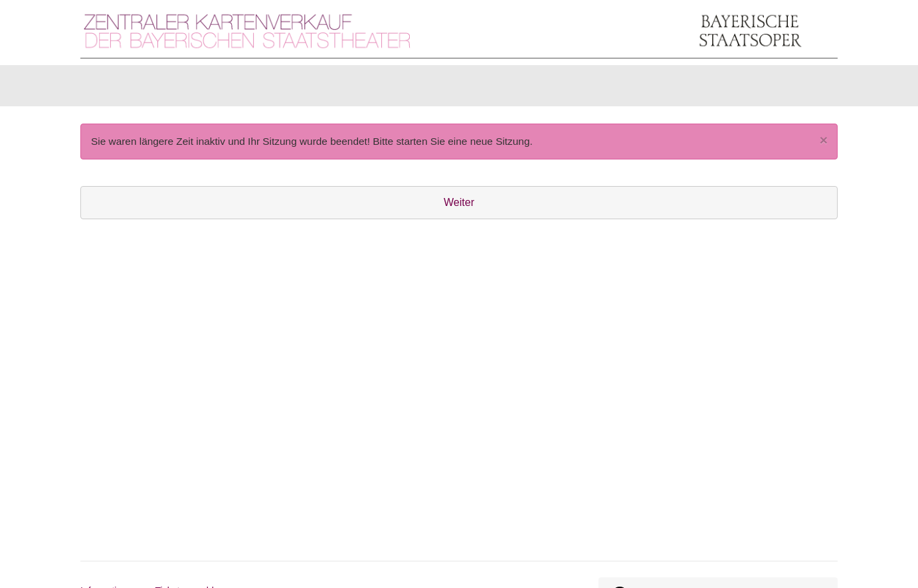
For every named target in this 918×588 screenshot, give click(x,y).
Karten (113, 89)
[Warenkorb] (786, 89)
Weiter (459, 209)
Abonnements (337, 89)
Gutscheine (247, 89)
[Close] (824, 147)
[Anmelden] (692, 89)
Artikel (174, 89)
